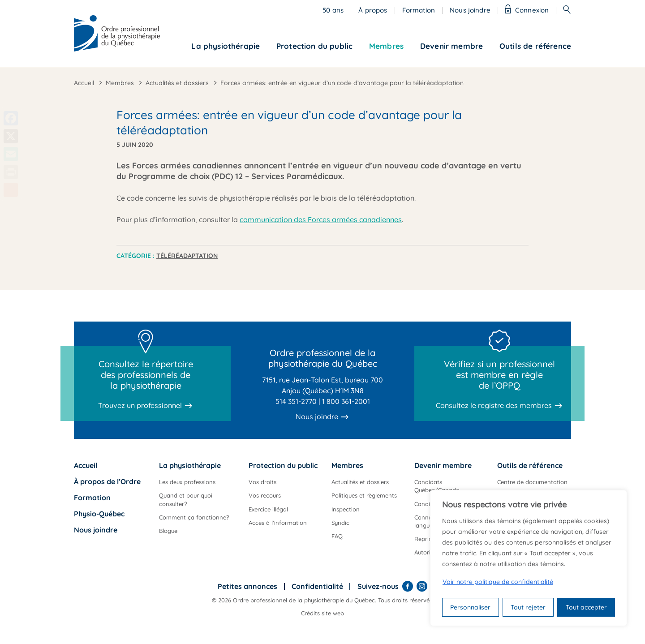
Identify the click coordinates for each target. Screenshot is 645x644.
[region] (529, 558)
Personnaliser (470, 607)
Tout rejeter (528, 607)
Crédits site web (322, 613)
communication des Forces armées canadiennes (321, 219)
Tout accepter (586, 607)
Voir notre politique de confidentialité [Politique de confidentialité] (498, 582)
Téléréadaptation (187, 256)
